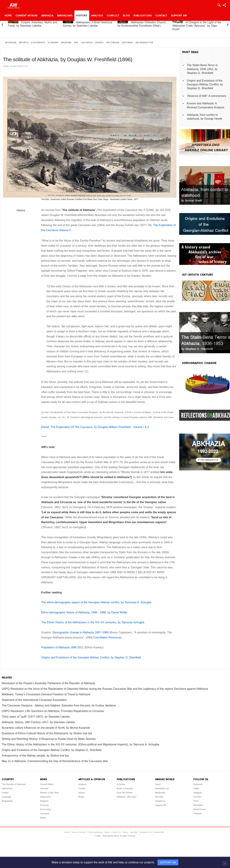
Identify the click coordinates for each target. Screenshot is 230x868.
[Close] (225, 863)
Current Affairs (27, 16)
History (82, 16)
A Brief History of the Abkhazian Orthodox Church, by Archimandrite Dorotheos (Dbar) (142, 22)
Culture (5, 793)
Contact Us (160, 801)
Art (76, 43)
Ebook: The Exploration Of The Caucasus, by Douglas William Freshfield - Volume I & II (95, 427)
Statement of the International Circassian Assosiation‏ (34, 700)
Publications (143, 16)
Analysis (97, 16)
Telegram (198, 793)
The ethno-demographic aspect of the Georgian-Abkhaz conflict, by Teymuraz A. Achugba (96, 602)
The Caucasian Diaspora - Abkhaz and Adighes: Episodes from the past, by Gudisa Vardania (59, 705)
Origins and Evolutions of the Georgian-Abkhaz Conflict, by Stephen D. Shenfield (91, 657)
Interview (11, 43)
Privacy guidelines (95, 832)
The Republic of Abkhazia (14, 784)
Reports (24, 43)
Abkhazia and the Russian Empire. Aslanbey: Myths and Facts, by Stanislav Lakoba (33, 22)
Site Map (159, 797)
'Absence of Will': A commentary (207, 96)
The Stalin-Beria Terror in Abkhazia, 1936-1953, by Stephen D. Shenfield (202, 69)
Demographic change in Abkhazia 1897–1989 (81, 632)
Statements (38, 43)
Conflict (113, 16)
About (158, 784)
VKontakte (198, 805)
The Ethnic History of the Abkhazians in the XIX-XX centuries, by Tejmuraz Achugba (93, 622)
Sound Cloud (199, 809)
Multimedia (113, 43)
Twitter (196, 789)
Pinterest (197, 814)
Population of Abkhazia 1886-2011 (62, 647)
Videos (125, 832)
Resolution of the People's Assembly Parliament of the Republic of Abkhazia (49, 683)
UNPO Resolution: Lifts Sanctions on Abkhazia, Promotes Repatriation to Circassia (53, 711)
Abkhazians (65, 16)
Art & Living (45, 809)
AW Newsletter (144, 43)
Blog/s (81, 797)
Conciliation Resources (108, 637)
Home (8, 16)
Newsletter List (162, 789)
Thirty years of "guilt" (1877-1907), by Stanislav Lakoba (36, 717)
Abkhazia (47, 16)
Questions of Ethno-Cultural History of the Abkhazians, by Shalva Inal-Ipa (47, 733)
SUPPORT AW (168, 862)
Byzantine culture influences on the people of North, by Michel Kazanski (46, 728)
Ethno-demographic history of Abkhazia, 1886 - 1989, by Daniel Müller (84, 612)
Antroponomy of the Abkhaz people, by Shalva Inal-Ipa (35, 756)
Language (6, 797)
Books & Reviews (125, 789)
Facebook (198, 784)
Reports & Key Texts (49, 793)
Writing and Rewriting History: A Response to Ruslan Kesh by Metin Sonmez (49, 739)
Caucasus (87, 43)
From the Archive (125, 793)
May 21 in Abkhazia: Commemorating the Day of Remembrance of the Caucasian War (55, 761)
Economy (53, 43)
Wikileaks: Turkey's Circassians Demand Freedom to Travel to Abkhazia (46, 694)
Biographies (7, 801)
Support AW (179, 16)
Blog (126, 16)
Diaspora (66, 43)
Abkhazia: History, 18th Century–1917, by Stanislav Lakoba (38, 722)
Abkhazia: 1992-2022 (126, 797)
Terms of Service (79, 832)
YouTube (197, 797)
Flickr (196, 801)
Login (219, 5)
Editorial (127, 43)
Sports (99, 43)
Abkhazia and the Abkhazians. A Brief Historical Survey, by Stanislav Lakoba (87, 22)
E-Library (121, 784)
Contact (161, 16)
